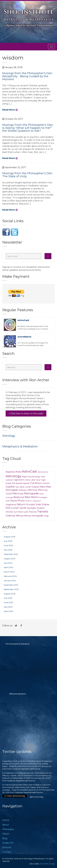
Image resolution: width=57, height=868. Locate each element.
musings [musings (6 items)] (9, 497)
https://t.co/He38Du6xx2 (22, 790)
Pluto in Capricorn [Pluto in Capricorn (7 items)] (33, 501)
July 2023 (8, 598)
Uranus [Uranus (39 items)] (10, 516)
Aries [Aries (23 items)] (18, 472)
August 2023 (10, 594)
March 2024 (9, 572)
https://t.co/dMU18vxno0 (20, 766)
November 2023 (11, 585)
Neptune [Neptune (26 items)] (19, 497)
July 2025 (8, 541)
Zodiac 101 (8, 843)
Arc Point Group (47, 864)
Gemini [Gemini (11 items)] (46, 483)
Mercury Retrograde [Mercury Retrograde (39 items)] (26, 493)
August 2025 (9, 537)
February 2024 (10, 576)
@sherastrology (37, 797)
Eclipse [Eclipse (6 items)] (8, 483)
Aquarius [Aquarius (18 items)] (10, 472)
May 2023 (8, 607)
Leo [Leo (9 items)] (17, 487)
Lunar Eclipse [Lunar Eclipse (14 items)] (32, 487)
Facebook (17, 769)
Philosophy (8, 829)
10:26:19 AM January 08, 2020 (37, 778)
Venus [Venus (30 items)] (20, 516)
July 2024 (8, 563)
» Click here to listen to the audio (26, 413)
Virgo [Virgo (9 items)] (46, 516)
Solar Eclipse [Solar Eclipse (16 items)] (42, 504)
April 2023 (8, 611)
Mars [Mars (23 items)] (42, 487)
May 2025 (8, 550)
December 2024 (11, 554)
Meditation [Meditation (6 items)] (23, 490)
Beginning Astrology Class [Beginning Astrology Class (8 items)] (34, 477)
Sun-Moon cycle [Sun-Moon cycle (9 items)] (21, 512)
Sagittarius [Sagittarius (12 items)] (11, 504)
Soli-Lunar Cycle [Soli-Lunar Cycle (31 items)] (16, 508)
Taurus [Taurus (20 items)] (33, 512)
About (6, 825)
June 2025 (8, 545)
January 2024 (10, 581)
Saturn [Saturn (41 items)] (21, 504)
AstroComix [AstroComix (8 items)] (43, 472)
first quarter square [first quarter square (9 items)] (21, 483)
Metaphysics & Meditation (20, 446)
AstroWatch (24, 337)
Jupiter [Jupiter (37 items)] (10, 487)
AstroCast (23, 320)
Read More (9, 110)
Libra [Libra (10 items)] (22, 487)
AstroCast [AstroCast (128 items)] (29, 471)
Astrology (9, 436)
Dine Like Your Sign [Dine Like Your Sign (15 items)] (35, 480)
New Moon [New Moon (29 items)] (31, 497)
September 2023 (11, 589)
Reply (24, 769)
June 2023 (8, 602)
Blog (5, 838)
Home (6, 820)
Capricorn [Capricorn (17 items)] (19, 480)
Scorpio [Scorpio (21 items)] (31, 504)
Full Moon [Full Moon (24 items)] (36, 483)
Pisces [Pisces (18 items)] (13, 501)
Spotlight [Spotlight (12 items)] (31, 508)
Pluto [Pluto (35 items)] (21, 501)
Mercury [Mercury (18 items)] (33, 490)
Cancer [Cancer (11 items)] (9, 480)
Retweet (30, 769)
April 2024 (9, 567)
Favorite (37, 769)
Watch (6, 834)
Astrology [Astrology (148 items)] (14, 476)
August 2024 (10, 559)
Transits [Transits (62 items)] (43, 511)
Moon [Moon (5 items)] (42, 494)
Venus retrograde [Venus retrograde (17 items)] (34, 516)
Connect (7, 852)
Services (7, 847)
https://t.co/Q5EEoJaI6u (13, 778)
